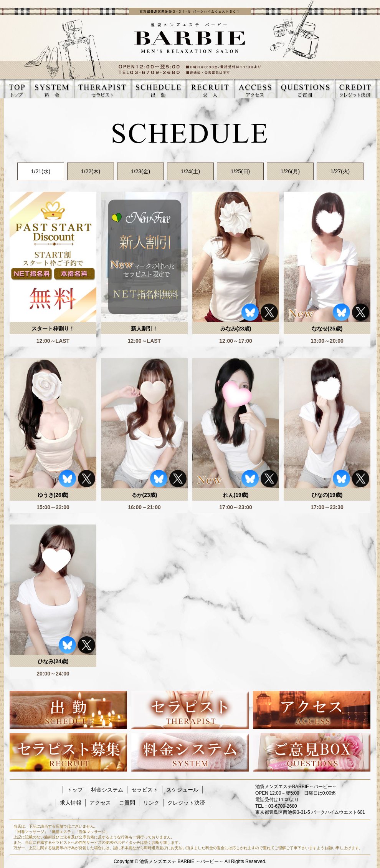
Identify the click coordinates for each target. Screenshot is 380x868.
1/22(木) (91, 171)
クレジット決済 (186, 803)
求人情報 (71, 803)
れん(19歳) (236, 495)
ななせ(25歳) (327, 329)
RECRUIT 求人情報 (210, 89)
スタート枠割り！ (53, 329)
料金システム (107, 790)
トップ (75, 790)
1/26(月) (290, 171)
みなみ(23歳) (236, 329)
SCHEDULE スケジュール (158, 89)
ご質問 (127, 803)
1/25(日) (240, 171)
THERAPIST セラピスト (102, 89)
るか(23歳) (145, 495)
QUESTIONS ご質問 (305, 89)
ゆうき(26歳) (53, 495)
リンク (151, 803)
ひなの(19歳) (327, 495)
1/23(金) (141, 171)
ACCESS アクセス (255, 89)
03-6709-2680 (283, 806)
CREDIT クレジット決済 (355, 89)
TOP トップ (17, 89)
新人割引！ (144, 329)
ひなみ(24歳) (53, 661)
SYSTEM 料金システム (51, 89)
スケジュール (182, 790)
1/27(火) (340, 171)
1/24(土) (191, 171)
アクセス (100, 803)
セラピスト (145, 790)
